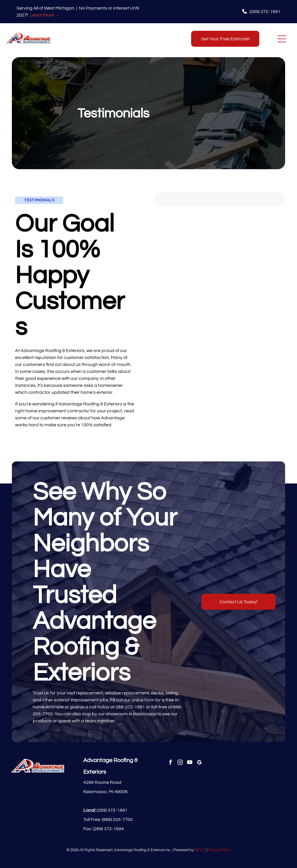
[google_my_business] (199, 763)
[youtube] (190, 763)
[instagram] (180, 763)
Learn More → (45, 15)
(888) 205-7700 (117, 820)
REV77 (200, 850)
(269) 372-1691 (112, 810)
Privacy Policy (219, 850)
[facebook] (170, 763)
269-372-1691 (130, 707)
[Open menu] (282, 39)
